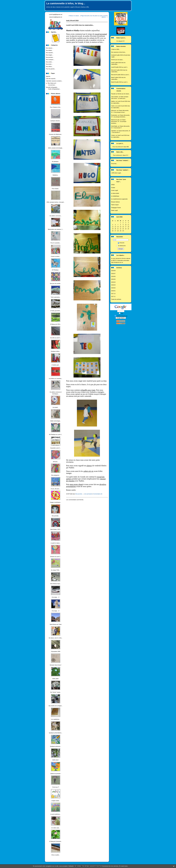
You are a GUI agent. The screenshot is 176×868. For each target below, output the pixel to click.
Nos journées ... (50, 57)
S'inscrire (121, 243)
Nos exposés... (50, 53)
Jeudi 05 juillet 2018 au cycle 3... (120, 67)
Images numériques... (56, 502)
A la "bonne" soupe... (56, 692)
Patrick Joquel (115, 205)
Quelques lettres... (56, 351)
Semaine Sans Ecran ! (56, 665)
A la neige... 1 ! (56, 597)
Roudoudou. (114, 115)
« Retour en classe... (74, 16)
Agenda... (49, 76)
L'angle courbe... (56, 801)
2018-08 (113, 271)
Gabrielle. (114, 131)
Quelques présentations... (56, 733)
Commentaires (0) (98, 494)
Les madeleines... (56, 719)
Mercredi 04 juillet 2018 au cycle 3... (121, 75)
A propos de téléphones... (56, 134)
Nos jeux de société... (56, 284)
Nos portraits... (56, 516)
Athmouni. (114, 111)
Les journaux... (52, 85)
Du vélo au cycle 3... (56, 338)
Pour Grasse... (56, 189)
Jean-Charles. (115, 97)
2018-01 (113, 291)
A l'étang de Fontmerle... (56, 841)
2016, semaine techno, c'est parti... (56, 202)
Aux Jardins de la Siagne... (56, 706)
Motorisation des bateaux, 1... (56, 229)
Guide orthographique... (54, 89)
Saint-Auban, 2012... (56, 529)
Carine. (113, 106)
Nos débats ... (50, 50)
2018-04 (113, 282)
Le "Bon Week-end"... (52, 83)
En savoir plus (123, 866)
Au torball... (56, 407)
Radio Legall (114, 210)
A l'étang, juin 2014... (56, 324)
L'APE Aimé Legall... (117, 173)
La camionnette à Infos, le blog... (66, 3)
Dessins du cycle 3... (56, 557)
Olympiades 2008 (56, 652)
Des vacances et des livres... (119, 52)
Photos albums (56, 94)
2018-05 (113, 279)
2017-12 (113, 294)
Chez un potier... (56, 855)
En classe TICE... (56, 570)
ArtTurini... (56, 462)
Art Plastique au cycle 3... (56, 435)
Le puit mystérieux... (56, 814)
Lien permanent (88, 494)
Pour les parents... (51, 69)
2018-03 (113, 285)
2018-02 (113, 288)
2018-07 (113, 274)
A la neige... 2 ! (56, 611)
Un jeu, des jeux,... (56, 489)
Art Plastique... (56, 270)
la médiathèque (115, 196)
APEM (113, 185)
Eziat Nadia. (114, 126)
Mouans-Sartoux (115, 202)
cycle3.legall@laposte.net (56, 14)
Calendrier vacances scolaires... (54, 81)
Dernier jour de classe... (117, 60)
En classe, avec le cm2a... (56, 638)
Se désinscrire (121, 246)
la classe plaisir (115, 193)
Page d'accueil (85, 16)
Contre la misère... (56, 256)
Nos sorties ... (50, 62)
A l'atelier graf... (56, 365)
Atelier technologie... (56, 421)
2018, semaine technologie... (56, 148)
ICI (123, 41)
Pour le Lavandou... (56, 243)
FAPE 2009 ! (56, 679)
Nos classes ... (50, 48)
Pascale (113, 94)
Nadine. (113, 101)
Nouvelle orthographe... (52, 87)
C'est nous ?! (56, 787)
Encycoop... (114, 164)
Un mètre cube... (56, 828)
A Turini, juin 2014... (56, 311)
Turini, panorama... (56, 297)
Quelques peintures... (56, 746)
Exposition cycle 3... (56, 448)
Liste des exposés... (51, 79)
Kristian (113, 188)
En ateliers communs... (56, 216)
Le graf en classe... (56, 543)
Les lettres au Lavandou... (56, 379)
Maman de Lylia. (115, 120)
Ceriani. (113, 135)
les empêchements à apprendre (119, 199)
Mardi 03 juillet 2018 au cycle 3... (120, 82)
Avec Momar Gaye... (56, 584)
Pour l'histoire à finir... (56, 107)
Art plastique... (56, 162)
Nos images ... (50, 55)
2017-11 (113, 297)
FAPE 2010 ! (56, 760)
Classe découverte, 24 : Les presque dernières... (119, 122)
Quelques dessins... (56, 121)
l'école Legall (115, 190)
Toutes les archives (116, 299)
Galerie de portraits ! (56, 774)
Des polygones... (56, 475)
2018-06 (113, 276)
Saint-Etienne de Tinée (56, 624)
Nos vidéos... (49, 67)
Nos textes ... (49, 64)
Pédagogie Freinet (116, 208)
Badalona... (56, 175)
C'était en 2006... (116, 49)
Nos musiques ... (50, 60)
